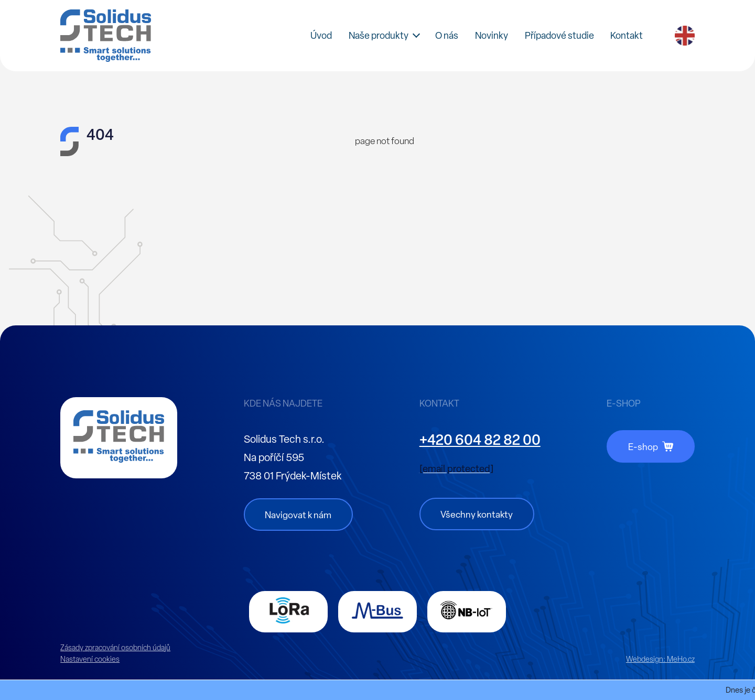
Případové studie (559, 35)
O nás (447, 35)
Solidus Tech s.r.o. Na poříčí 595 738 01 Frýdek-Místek (293, 457)
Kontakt (627, 35)
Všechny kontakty (477, 514)
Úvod (321, 35)
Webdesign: (660, 659)
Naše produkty (379, 35)
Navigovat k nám (298, 515)
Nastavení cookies (90, 659)
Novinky (492, 35)
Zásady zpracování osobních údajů (115, 648)
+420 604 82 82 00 (480, 440)
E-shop (643, 447)
